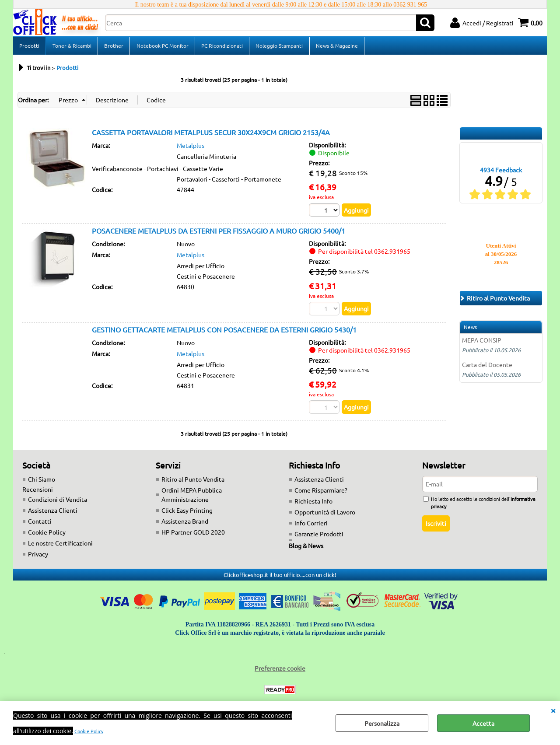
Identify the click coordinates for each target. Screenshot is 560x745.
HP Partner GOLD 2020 (193, 535)
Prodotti (29, 47)
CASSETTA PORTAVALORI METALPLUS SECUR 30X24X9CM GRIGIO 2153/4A (211, 135)
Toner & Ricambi (72, 47)
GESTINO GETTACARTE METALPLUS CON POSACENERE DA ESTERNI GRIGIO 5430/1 (224, 332)
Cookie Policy (89, 731)
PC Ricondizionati (221, 47)
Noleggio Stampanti (278, 47)
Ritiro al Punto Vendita (193, 482)
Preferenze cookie (280, 671)
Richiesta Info (313, 504)
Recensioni (38, 492)
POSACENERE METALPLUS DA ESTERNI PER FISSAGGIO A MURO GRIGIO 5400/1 (219, 234)
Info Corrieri (311, 526)
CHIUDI (553, 710)
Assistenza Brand (185, 524)
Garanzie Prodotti (319, 537)
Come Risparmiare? (321, 493)
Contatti (40, 524)
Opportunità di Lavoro (325, 515)
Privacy (38, 557)
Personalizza (382, 723)
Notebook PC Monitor (162, 47)
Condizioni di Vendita (58, 502)
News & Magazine (336, 47)
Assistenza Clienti (53, 513)
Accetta (483, 723)
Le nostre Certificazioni (60, 546)
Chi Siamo (42, 482)
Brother (113, 47)
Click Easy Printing (187, 513)
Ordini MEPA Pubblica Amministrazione (192, 498)
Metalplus (191, 148)
